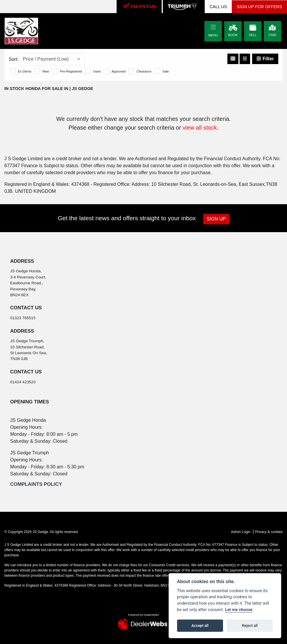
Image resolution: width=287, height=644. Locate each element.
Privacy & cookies (269, 532)
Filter (265, 59)
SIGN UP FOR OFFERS (259, 7)
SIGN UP (217, 219)
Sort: (14, 59)
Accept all (200, 626)
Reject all (250, 626)
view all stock (200, 128)
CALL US (218, 7)
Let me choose (239, 610)
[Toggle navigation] (213, 27)
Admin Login (241, 532)
